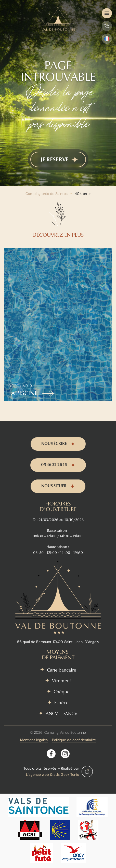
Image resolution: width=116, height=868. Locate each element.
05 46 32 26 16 (54, 465)
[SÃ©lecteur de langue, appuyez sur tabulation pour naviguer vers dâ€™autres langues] (107, 39)
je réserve (55, 159)
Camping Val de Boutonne (65, 732)
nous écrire (54, 444)
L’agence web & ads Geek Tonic (53, 774)
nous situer (54, 486)
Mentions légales (34, 740)
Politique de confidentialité (74, 740)
